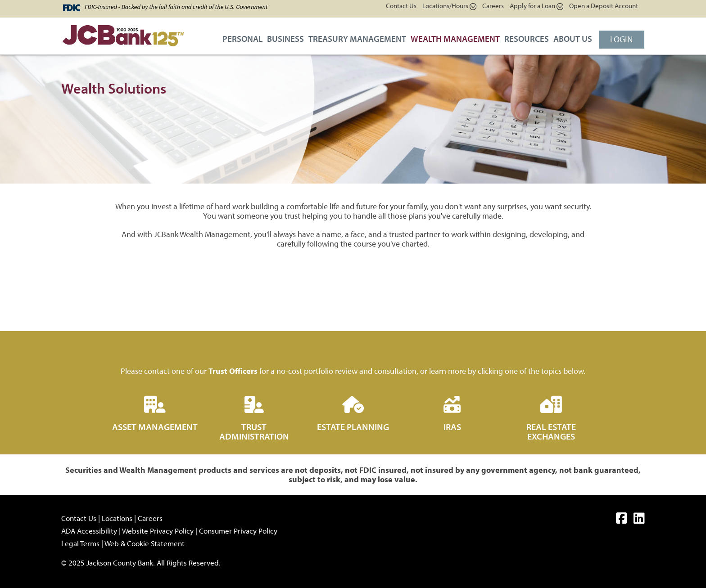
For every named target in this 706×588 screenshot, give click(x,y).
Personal (242, 39)
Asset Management (155, 427)
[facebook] (622, 520)
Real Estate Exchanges (551, 431)
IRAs (452, 427)
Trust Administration (254, 431)
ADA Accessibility (89, 531)
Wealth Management (455, 39)
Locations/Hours (449, 6)
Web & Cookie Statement (145, 543)
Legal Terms (80, 543)
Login (622, 39)
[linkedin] (639, 520)
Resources (527, 39)
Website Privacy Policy (158, 531)
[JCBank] (120, 38)
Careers (493, 6)
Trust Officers (233, 371)
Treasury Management (357, 39)
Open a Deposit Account (604, 6)
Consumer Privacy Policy (238, 531)
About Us (573, 39)
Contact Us (401, 6)
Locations (117, 518)
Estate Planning (353, 427)
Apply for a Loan (536, 6)
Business (285, 39)
